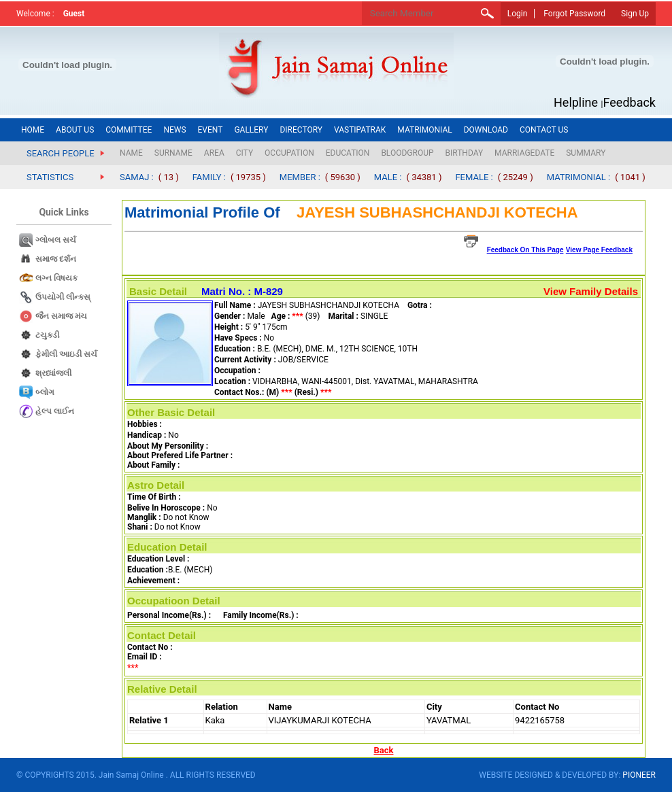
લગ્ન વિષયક (56, 278)
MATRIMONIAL (424, 130)
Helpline (576, 102)
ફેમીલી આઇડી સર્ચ (66, 354)
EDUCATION (348, 153)
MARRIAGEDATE (524, 153)
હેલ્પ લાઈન (55, 411)
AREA (214, 153)
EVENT (211, 130)
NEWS (174, 130)
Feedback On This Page (525, 250)
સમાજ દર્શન (56, 259)
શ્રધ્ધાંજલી (53, 373)
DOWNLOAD (486, 130)
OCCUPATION (289, 153)
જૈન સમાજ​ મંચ (61, 316)
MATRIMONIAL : (579, 177)
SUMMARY (586, 153)
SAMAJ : (137, 177)
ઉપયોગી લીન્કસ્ (63, 297)
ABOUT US (75, 130)
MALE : (388, 177)
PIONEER (639, 775)
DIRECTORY (301, 130)
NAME (131, 153)
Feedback (629, 102)
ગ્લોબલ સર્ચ (56, 240)
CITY (245, 153)
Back (384, 750)
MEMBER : (300, 177)
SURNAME (173, 153)
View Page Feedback (599, 250)
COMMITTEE (129, 130)
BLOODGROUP (407, 153)
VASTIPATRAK (360, 130)
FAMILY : (209, 177)
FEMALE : (474, 177)
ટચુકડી (47, 335)
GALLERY (251, 130)
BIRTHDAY (465, 153)
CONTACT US (544, 130)
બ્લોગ (45, 392)
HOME (33, 130)
